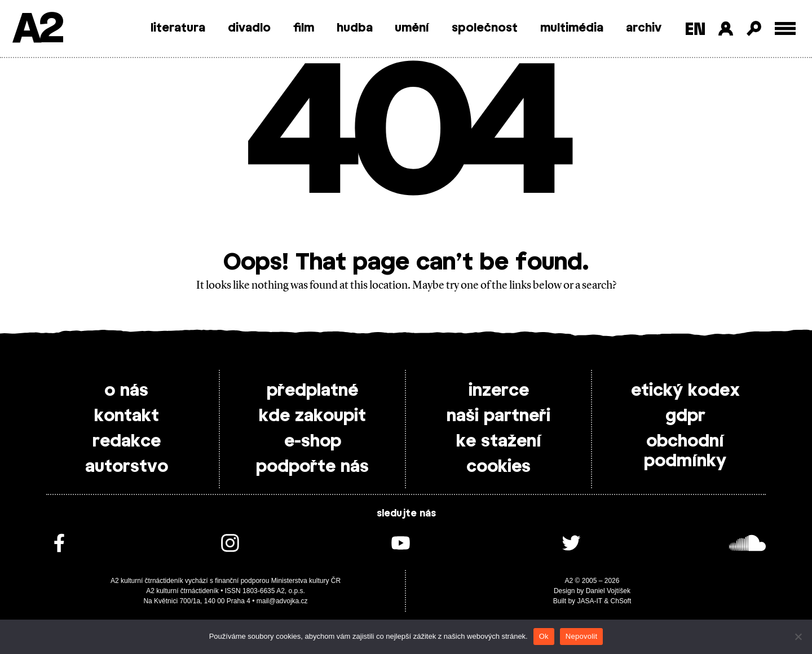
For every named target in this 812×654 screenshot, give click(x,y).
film (304, 28)
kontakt (127, 416)
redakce (127, 441)
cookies (498, 467)
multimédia (572, 28)
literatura (178, 28)
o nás (126, 391)
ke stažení (499, 441)
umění (412, 28)
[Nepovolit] (798, 637)
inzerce (499, 391)
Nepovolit (581, 636)
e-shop (313, 441)
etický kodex (685, 391)
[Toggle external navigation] (785, 28)
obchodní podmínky (685, 451)
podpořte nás (312, 467)
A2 (37, 30)
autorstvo (127, 467)
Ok (544, 636)
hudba (355, 28)
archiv (644, 28)
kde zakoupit (312, 416)
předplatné (312, 391)
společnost (485, 28)
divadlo (249, 28)
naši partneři (498, 416)
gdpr (685, 416)
